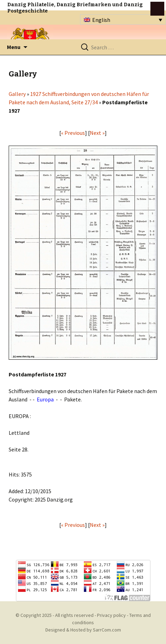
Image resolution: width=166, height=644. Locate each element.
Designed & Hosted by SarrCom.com (83, 630)
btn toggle (157, 9)
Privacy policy (111, 615)
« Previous (73, 133)
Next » (97, 133)
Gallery (17, 94)
